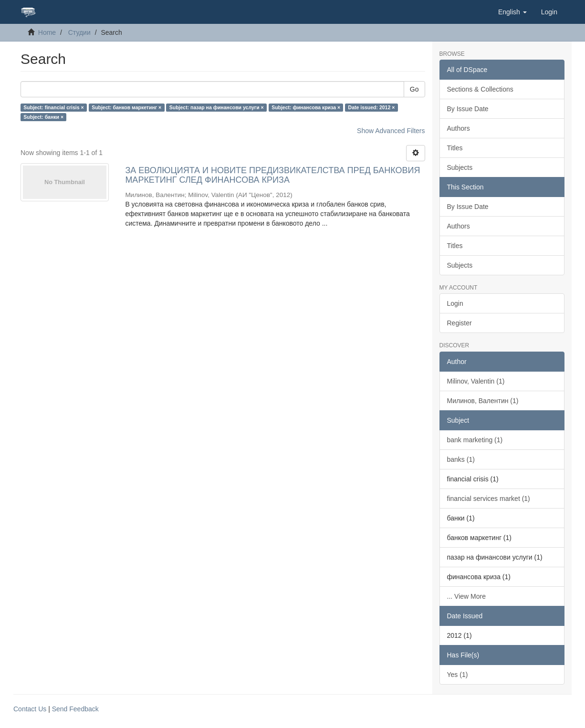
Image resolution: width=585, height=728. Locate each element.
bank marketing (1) (475, 440)
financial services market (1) (489, 499)
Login (455, 303)
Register (460, 323)
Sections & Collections (480, 89)
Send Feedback (75, 709)
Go (414, 89)
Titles (455, 148)
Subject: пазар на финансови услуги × (217, 107)
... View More (466, 596)
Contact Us (30, 709)
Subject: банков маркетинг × (126, 107)
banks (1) (461, 459)
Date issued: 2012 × (372, 107)
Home (47, 32)
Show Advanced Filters (391, 131)
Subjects (460, 167)
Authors (459, 128)
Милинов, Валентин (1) (483, 401)
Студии (79, 32)
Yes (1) (458, 675)
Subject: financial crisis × (53, 107)
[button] (512, 12)
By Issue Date (468, 109)
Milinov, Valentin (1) (476, 381)
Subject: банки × (43, 117)
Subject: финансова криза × (306, 107)
